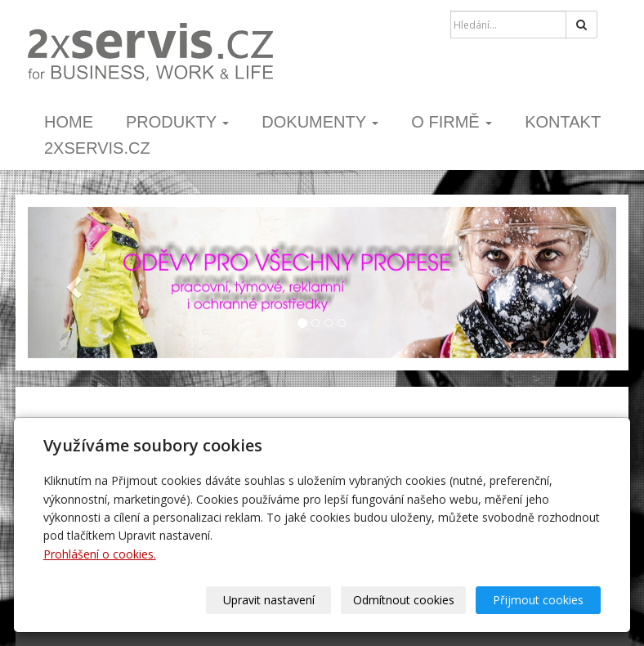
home (69, 122)
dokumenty (320, 122)
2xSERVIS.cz (97, 148)
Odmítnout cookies (404, 600)
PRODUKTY (177, 122)
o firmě (452, 122)
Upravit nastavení (269, 600)
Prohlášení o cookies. (100, 554)
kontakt (563, 122)
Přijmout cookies (538, 600)
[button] (72, 283)
